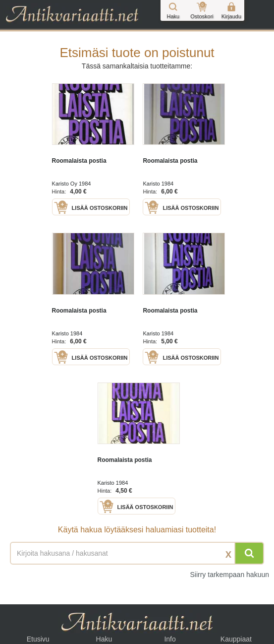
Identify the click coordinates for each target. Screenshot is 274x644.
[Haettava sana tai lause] (137, 553)
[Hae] (249, 553)
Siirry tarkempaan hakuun (229, 575)
